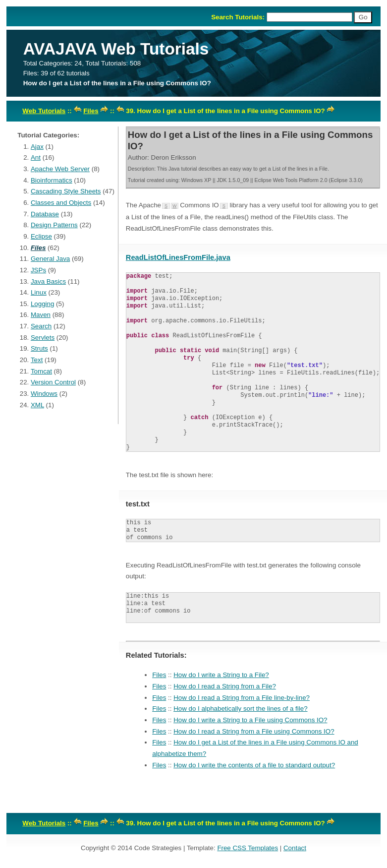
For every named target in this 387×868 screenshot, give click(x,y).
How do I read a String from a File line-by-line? (242, 698)
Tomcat (41, 371)
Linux (39, 292)
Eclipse (41, 236)
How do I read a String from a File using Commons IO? (254, 731)
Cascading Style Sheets (66, 191)
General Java (50, 259)
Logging (42, 304)
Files (91, 111)
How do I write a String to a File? (221, 675)
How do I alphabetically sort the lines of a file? (240, 709)
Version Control (53, 382)
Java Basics (48, 281)
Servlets (43, 338)
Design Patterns (54, 225)
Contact (295, 848)
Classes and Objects (61, 203)
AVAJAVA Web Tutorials (116, 49)
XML (37, 405)
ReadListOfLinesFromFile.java (178, 257)
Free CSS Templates (248, 848)
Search (41, 326)
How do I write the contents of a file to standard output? (254, 765)
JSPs (38, 270)
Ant (36, 157)
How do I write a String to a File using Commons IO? (250, 720)
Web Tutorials (44, 111)
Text (37, 360)
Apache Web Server (60, 169)
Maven (41, 315)
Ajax (37, 147)
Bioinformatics (52, 180)
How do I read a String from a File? (225, 686)
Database (45, 214)
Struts (39, 348)
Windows (44, 394)
